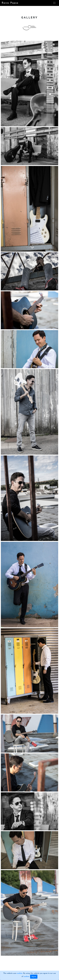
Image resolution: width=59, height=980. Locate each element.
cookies (20, 973)
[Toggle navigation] (54, 3)
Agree (34, 977)
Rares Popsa (10, 3)
